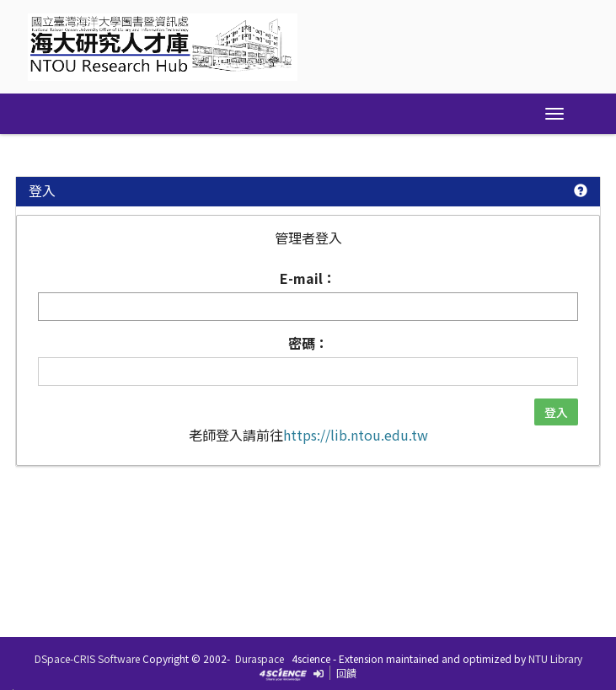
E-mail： (308, 278)
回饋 (346, 673)
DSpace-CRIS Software (87, 658)
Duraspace (260, 658)
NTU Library (555, 658)
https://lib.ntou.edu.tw (356, 435)
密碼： (308, 343)
